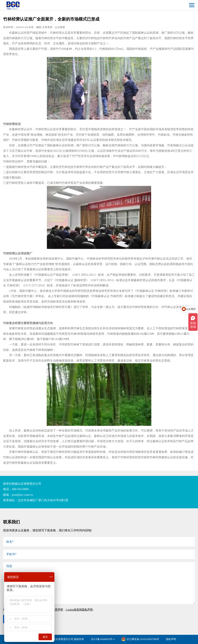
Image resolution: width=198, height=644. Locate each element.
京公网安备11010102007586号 (140, 639)
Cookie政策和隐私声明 (79, 610)
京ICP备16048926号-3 (103, 639)
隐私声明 (171, 639)
